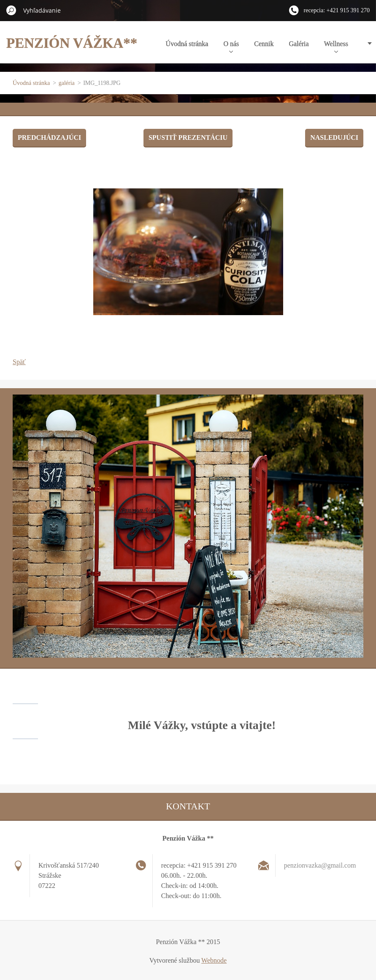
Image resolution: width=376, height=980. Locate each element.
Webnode (214, 960)
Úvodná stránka (187, 44)
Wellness (336, 46)
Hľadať (11, 10)
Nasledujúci (334, 137)
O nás (231, 46)
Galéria (299, 44)
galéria (67, 83)
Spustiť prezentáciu (188, 137)
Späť (19, 362)
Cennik (264, 44)
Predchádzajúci (49, 137)
